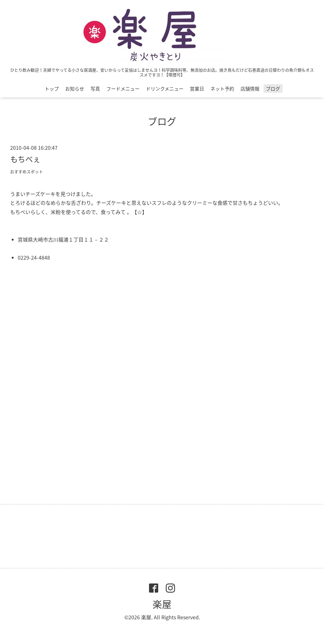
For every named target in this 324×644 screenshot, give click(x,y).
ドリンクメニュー (165, 89)
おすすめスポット (27, 171)
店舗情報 (250, 89)
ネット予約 (222, 89)
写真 (95, 89)
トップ (52, 89)
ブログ (273, 89)
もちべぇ (25, 159)
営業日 (197, 89)
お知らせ (75, 89)
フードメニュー (123, 89)
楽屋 (162, 604)
